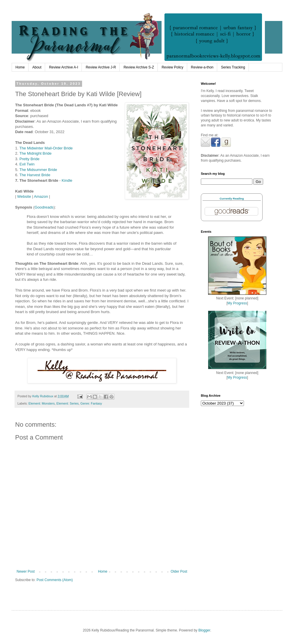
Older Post (179, 571)
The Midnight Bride (35, 153)
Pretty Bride (30, 159)
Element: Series (68, 403)
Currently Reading (232, 199)
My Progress (237, 303)
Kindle (67, 180)
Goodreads (44, 207)
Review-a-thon (202, 67)
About (37, 67)
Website (24, 196)
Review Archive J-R (101, 67)
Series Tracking (233, 67)
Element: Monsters (42, 403)
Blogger (204, 630)
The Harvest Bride (35, 175)
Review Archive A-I (63, 67)
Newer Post (26, 571)
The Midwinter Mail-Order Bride (46, 148)
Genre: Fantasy (91, 403)
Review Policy (172, 67)
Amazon (41, 196)
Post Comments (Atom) (55, 580)
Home (20, 67)
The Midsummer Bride (38, 170)
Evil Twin (27, 164)
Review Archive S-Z (139, 67)
